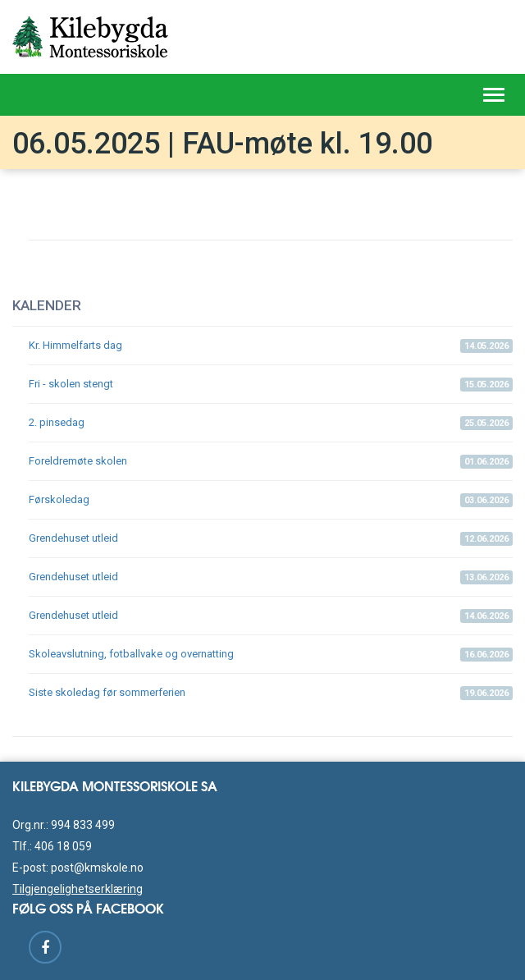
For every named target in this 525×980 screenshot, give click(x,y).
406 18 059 (63, 846)
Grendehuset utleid (271, 539)
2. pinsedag (271, 423)
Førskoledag (271, 500)
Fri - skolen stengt (271, 385)
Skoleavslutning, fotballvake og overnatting (271, 655)
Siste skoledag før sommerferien (271, 693)
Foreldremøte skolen (271, 462)
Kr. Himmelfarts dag (271, 346)
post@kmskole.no (97, 868)
